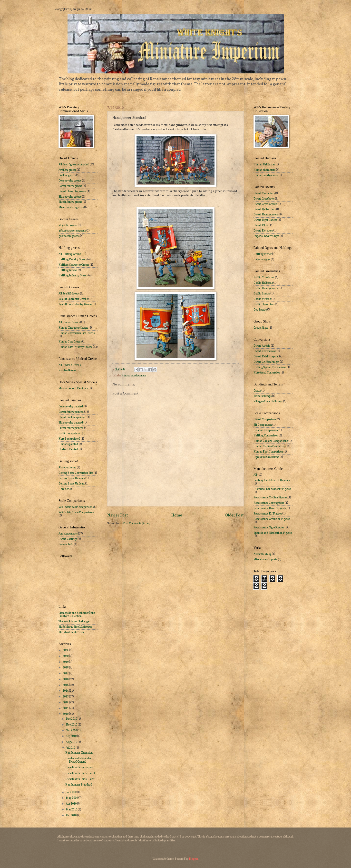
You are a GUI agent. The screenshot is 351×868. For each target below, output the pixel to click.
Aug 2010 (72, 742)
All (255, 475)
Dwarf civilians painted (72, 417)
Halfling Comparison (266, 435)
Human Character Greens (73, 328)
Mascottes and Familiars (73, 388)
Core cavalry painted (71, 406)
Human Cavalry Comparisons (271, 441)
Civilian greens (67, 175)
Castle (257, 391)
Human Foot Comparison (268, 452)
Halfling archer (263, 254)
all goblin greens (68, 225)
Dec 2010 (72, 719)
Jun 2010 (71, 792)
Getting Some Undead (72, 484)
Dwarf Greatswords (265, 204)
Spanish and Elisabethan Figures (273, 533)
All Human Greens (69, 322)
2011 (66, 708)
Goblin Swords (262, 299)
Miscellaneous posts (265, 559)
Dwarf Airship (262, 346)
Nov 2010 (72, 725)
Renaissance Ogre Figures (269, 527)
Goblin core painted (70, 433)
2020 (66, 656)
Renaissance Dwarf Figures (270, 508)
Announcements (68, 534)
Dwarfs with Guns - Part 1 (80, 779)
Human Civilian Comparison (270, 446)
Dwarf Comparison (265, 419)
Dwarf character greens (72, 191)
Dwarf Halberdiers (265, 209)
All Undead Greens (70, 365)
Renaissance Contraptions (269, 503)
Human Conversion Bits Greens (77, 333)
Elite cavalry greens (70, 197)
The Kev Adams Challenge (74, 621)
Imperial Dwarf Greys (266, 236)
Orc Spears (260, 310)
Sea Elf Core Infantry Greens (75, 304)
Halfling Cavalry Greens (73, 259)
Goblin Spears (262, 293)
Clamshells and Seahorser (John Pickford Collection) (77, 614)
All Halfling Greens (70, 254)
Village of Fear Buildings (268, 401)
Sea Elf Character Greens (73, 299)
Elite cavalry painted (71, 423)
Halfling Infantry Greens (73, 275)
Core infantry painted (71, 412)
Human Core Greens (70, 342)
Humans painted (68, 444)
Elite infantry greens (70, 202)
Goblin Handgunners (266, 288)
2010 (66, 714)
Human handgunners (134, 375)
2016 (66, 679)
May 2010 (72, 798)
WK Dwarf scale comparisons (76, 507)
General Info (66, 544)
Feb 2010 (71, 815)
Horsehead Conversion (267, 373)
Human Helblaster (264, 164)
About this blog (262, 554)
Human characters (264, 170)
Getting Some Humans (72, 478)
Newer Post (118, 515)
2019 (66, 662)
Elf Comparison (263, 425)
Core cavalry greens (70, 181)
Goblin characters (264, 304)
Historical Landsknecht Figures (272, 489)
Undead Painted (68, 449)
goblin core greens (69, 236)
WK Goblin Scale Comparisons (76, 512)
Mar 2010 (72, 809)
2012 (66, 702)
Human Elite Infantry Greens (75, 347)
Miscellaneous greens (71, 207)
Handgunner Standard (79, 785)
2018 (66, 667)
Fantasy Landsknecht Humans (272, 480)
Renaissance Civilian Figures (270, 497)
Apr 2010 (71, 804)
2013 (66, 696)
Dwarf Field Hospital (266, 356)
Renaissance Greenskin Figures (272, 519)
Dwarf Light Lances (265, 220)
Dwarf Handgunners (266, 214)
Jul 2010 (71, 748)
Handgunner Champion (79, 753)
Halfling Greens (68, 270)
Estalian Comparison (266, 430)
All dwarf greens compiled (74, 164)
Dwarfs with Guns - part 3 (80, 767)
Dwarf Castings (68, 539)
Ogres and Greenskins (266, 457)
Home (177, 515)
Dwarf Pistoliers (263, 231)
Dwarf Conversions (265, 351)
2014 (66, 691)
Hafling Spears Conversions (270, 367)
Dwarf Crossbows (264, 199)
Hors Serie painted (69, 439)
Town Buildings (263, 396)
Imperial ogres (262, 259)
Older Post (234, 515)
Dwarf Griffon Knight (266, 362)
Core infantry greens (70, 186)
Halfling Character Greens (74, 265)
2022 (66, 650)
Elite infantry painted (71, 428)
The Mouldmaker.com (72, 632)
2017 (66, 673)
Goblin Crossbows (264, 277)
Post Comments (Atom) (137, 523)
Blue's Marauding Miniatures (75, 627)
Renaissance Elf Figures (268, 514)
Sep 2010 (71, 736)
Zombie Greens (67, 370)
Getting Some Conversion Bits (76, 473)
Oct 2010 (72, 730)
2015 (66, 685)
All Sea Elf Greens (69, 293)
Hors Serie (65, 489)
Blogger (193, 859)
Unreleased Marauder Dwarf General (78, 760)
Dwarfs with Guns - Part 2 (80, 773)
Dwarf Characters (264, 193)
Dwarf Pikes (261, 225)
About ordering (67, 467)
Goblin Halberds (263, 283)
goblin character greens (72, 231)
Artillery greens (67, 170)
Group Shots (261, 328)
